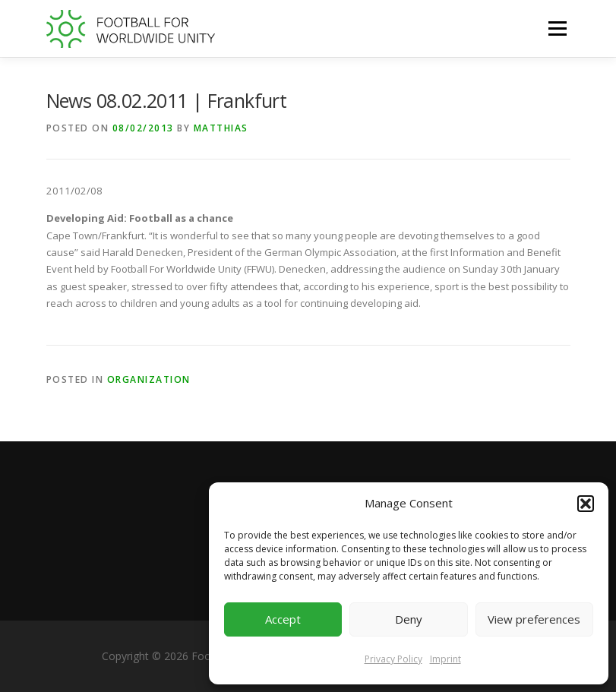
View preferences (534, 619)
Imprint (445, 659)
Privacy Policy (393, 659)
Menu (557, 28)
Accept (283, 619)
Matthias (221, 128)
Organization (149, 379)
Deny (409, 619)
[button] (586, 504)
